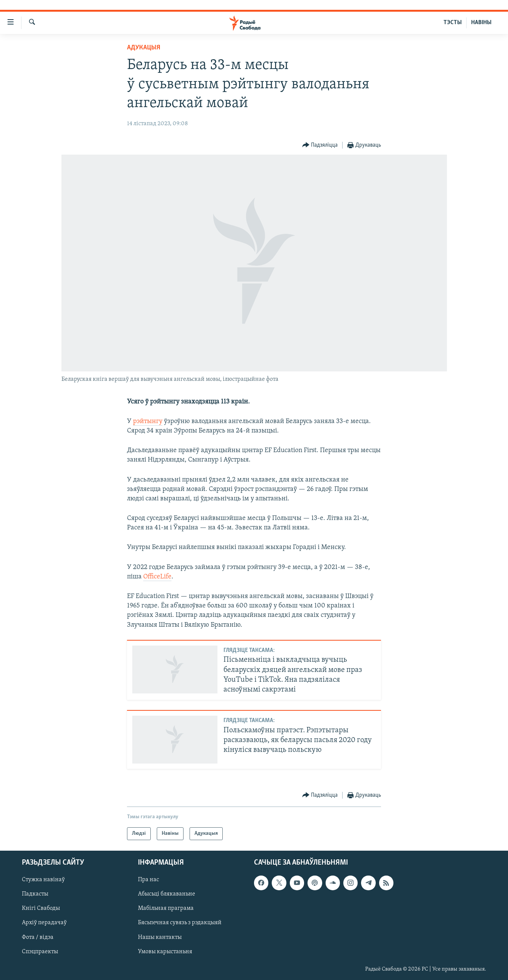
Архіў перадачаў (44, 923)
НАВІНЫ (481, 23)
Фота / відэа (38, 937)
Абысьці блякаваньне (167, 894)
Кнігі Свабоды (41, 909)
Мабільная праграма (166, 909)
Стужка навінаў (43, 880)
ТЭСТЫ (453, 23)
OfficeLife (157, 577)
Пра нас (148, 880)
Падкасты (35, 894)
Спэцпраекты (40, 952)
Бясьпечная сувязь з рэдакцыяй (180, 923)
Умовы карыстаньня (165, 952)
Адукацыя (144, 48)
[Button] (320, 145)
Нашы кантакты (160, 937)
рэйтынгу (148, 421)
